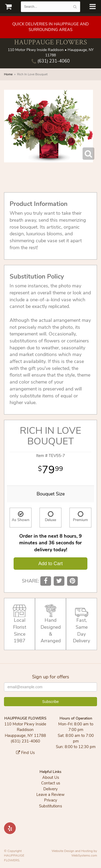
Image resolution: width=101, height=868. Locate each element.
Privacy (51, 800)
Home (8, 74)
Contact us (51, 783)
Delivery (50, 789)
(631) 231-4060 (51, 61)
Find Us (25, 753)
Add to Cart (50, 564)
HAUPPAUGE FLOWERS (50, 42)
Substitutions (50, 806)
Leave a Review (50, 795)
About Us (51, 777)
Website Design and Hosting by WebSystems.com (74, 853)
